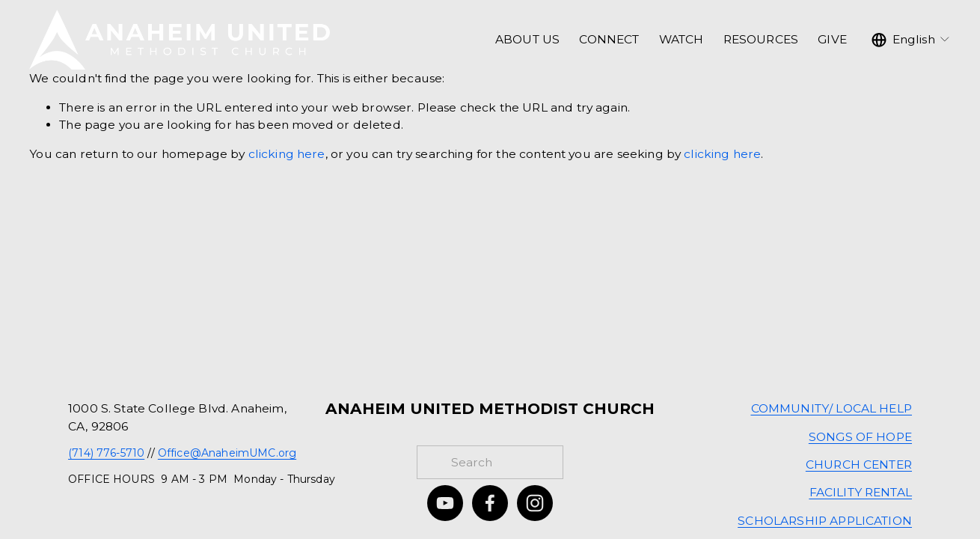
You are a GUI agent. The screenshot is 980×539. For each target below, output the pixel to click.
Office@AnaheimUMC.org (227, 453)
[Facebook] (490, 503)
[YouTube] (445, 503)
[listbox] (911, 40)
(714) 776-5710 (106, 453)
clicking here (287, 154)
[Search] (490, 462)
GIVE (832, 39)
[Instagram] (535, 503)
